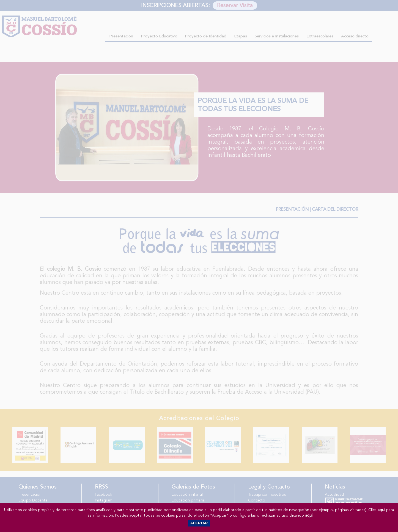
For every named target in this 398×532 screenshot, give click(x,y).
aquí (381, 510)
